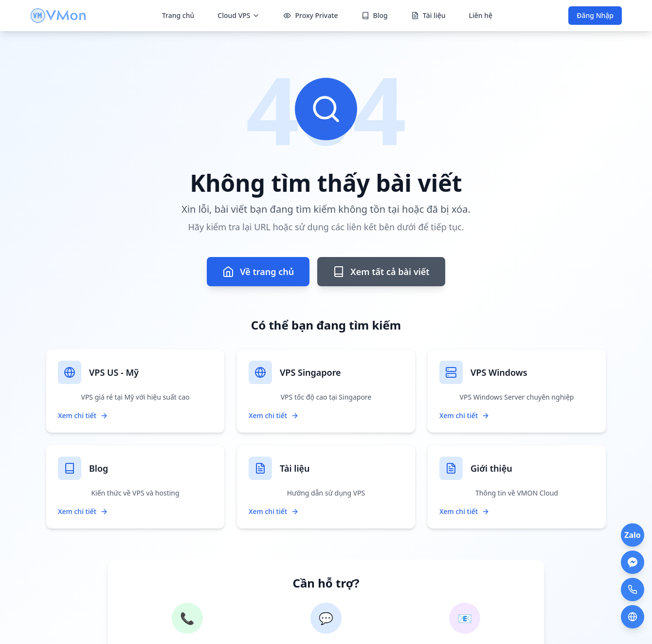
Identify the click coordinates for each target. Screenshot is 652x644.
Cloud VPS (239, 15)
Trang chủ (178, 15)
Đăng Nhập (595, 15)
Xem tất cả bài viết (381, 272)
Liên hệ (480, 15)
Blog (375, 15)
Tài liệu (428, 15)
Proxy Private (310, 15)
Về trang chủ (258, 272)
